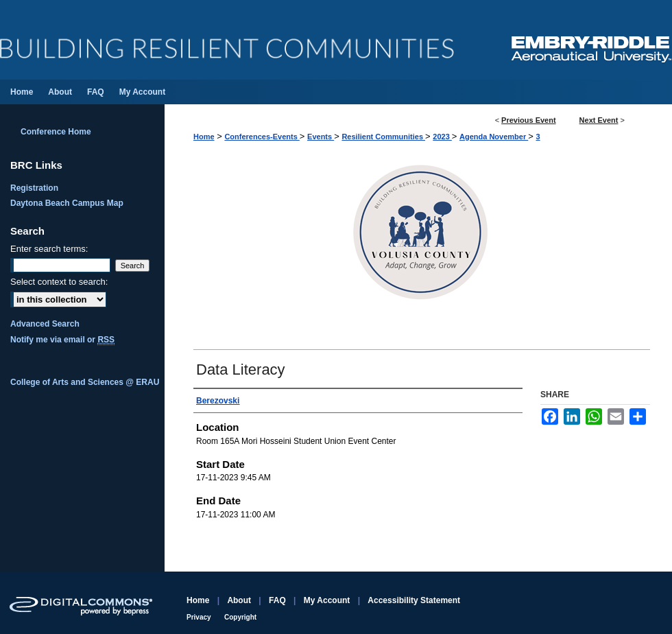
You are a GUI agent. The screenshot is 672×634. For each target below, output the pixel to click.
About (239, 600)
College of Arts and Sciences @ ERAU (85, 382)
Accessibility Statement (414, 600)
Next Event (599, 120)
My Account (327, 600)
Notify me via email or (62, 340)
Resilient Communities (383, 137)
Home (204, 137)
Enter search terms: (49, 249)
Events (321, 137)
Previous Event (528, 120)
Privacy (199, 617)
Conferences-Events (262, 137)
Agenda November (494, 137)
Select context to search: (59, 282)
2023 (442, 137)
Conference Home (56, 132)
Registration (34, 188)
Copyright (240, 617)
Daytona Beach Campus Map (67, 203)
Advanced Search (45, 324)
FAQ (277, 600)
